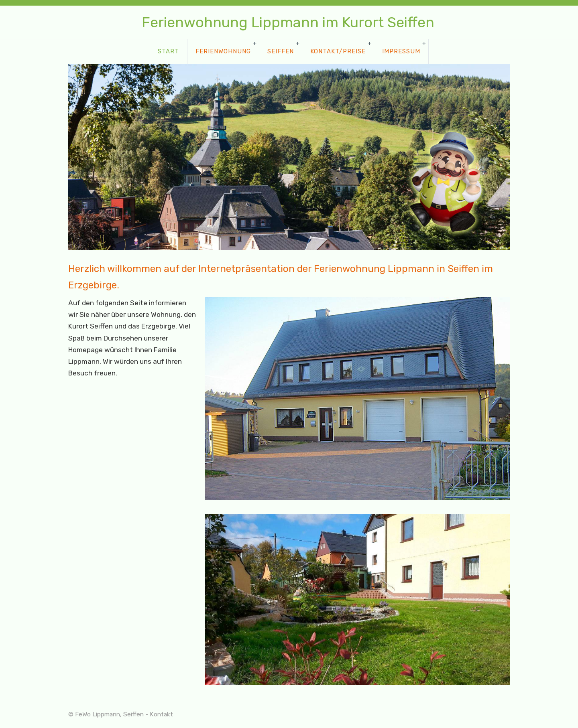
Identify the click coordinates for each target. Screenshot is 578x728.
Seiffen (281, 51)
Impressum (401, 51)
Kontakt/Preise (338, 51)
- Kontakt (159, 714)
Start (168, 51)
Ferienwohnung (223, 51)
